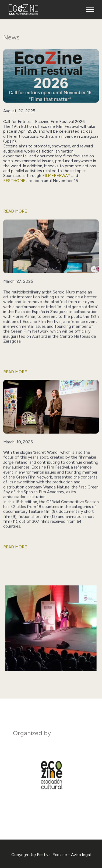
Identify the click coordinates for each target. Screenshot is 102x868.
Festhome (15, 181)
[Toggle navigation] (90, 9)
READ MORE (15, 217)
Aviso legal (81, 861)
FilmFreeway (56, 176)
